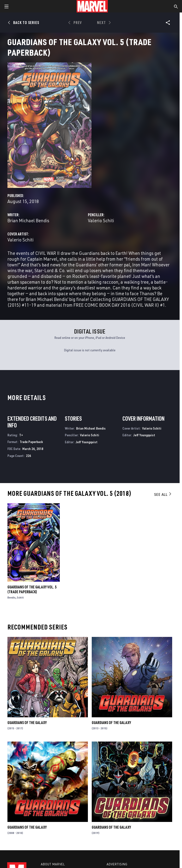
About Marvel (53, 864)
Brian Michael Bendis (28, 220)
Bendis (12, 597)
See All (163, 494)
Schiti (20, 597)
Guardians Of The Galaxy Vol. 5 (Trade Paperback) (32, 589)
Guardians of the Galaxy (27, 723)
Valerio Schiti (101, 220)
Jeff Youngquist (87, 442)
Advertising (117, 864)
